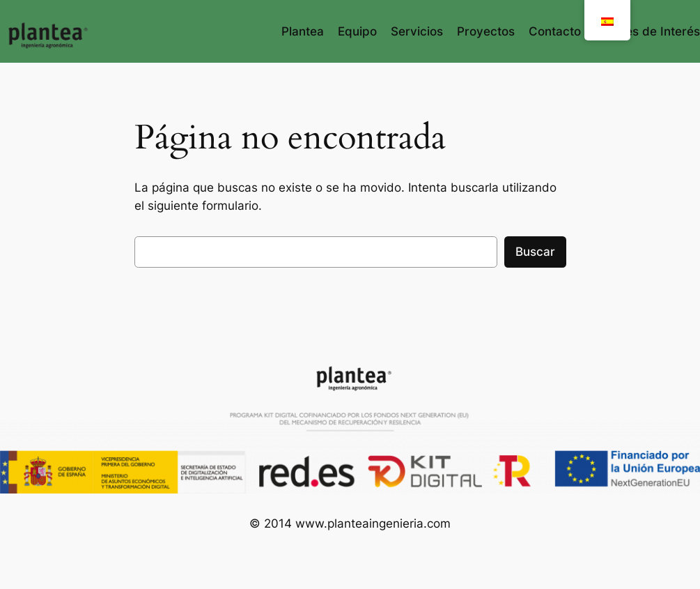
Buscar (535, 252)
